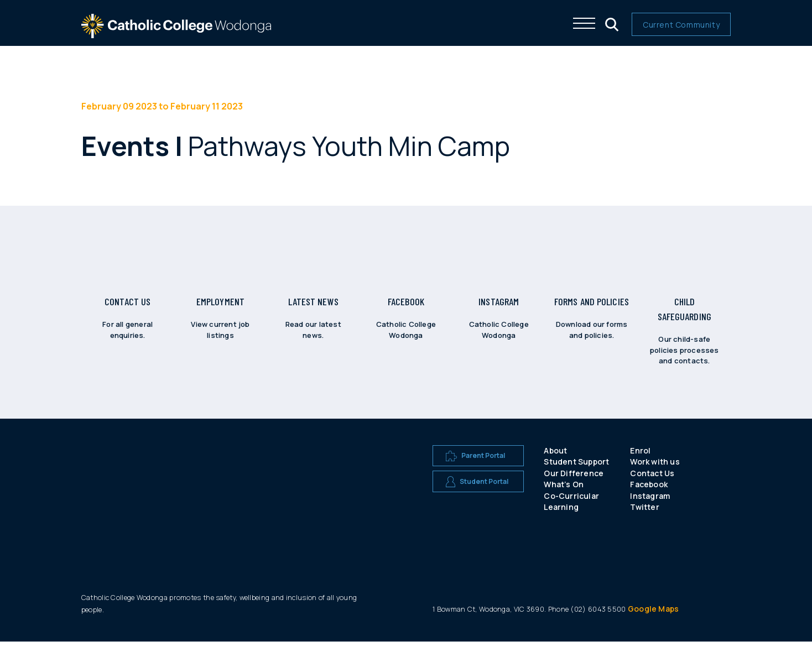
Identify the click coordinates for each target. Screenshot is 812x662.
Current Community (681, 25)
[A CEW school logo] (129, 501)
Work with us (655, 482)
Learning (561, 527)
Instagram (650, 516)
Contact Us (652, 494)
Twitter (644, 527)
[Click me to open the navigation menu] (584, 23)
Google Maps (653, 629)
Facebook (649, 505)
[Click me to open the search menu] (611, 23)
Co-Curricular (571, 516)
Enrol (640, 470)
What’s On (564, 505)
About (555, 470)
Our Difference (574, 494)
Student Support (576, 482)
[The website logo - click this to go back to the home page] (176, 33)
